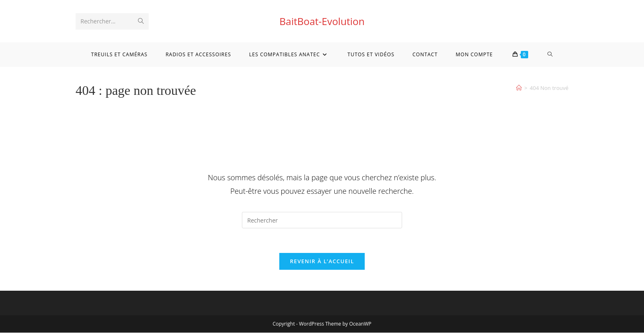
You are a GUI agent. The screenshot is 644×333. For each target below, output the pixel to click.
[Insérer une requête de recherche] (322, 220)
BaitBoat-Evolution (322, 21)
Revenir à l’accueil (322, 262)
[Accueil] (519, 88)
